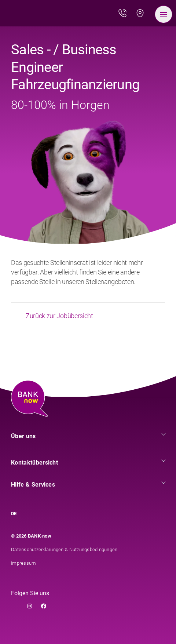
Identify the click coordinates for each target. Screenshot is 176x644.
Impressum (23, 563)
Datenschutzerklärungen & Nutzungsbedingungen (64, 550)
